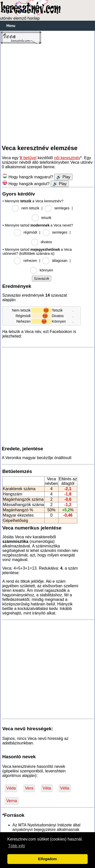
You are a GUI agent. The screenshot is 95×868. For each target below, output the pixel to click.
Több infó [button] (17, 846)
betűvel (28, 158)
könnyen (46, 270)
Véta (47, 788)
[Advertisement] (48, 94)
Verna (12, 801)
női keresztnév (67, 158)
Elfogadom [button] (47, 859)
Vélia (65, 788)
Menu (11, 26)
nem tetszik (30, 208)
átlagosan (60, 261)
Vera (29, 788)
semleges (62, 208)
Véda (11, 788)
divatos (46, 242)
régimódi (30, 232)
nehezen (30, 261)
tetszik (46, 218)
